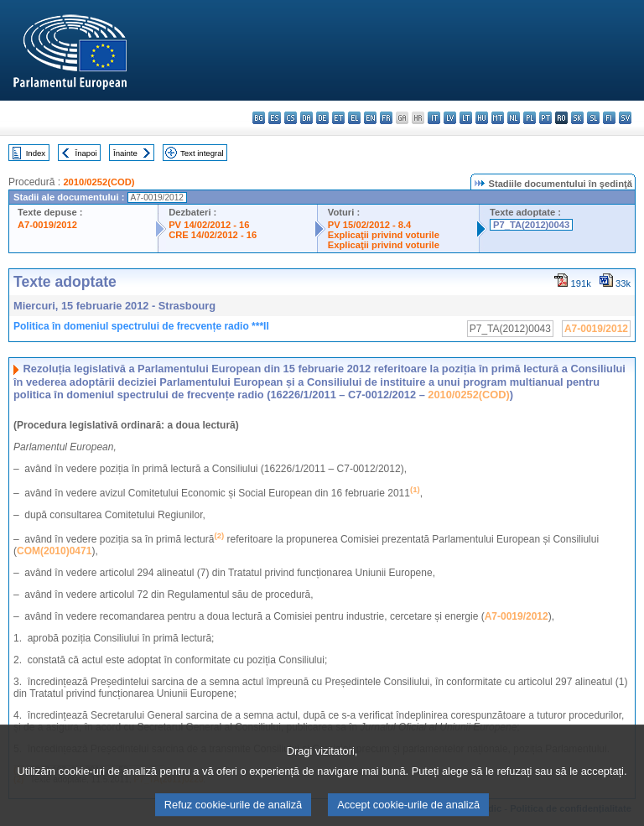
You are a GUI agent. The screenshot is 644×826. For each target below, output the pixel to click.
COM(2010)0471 (54, 551)
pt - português (545, 118)
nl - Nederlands (514, 118)
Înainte (125, 153)
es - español (275, 118)
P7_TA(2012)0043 (531, 225)
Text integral (202, 153)
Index (36, 153)
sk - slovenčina (577, 118)
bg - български (259, 118)
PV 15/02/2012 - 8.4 (370, 225)
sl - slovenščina (593, 118)
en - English (370, 118)
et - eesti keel (338, 118)
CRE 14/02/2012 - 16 (213, 235)
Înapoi (86, 153)
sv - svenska (625, 118)
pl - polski (530, 118)
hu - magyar (482, 118)
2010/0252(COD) (99, 182)
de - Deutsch (322, 118)
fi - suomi (609, 118)
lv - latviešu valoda (450, 118)
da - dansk (306, 118)
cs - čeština (291, 118)
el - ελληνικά (354, 118)
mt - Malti (498, 118)
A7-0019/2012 (47, 225)
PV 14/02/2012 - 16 (209, 225)
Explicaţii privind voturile (384, 235)
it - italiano (434, 118)
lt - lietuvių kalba (466, 118)
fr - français (386, 118)
